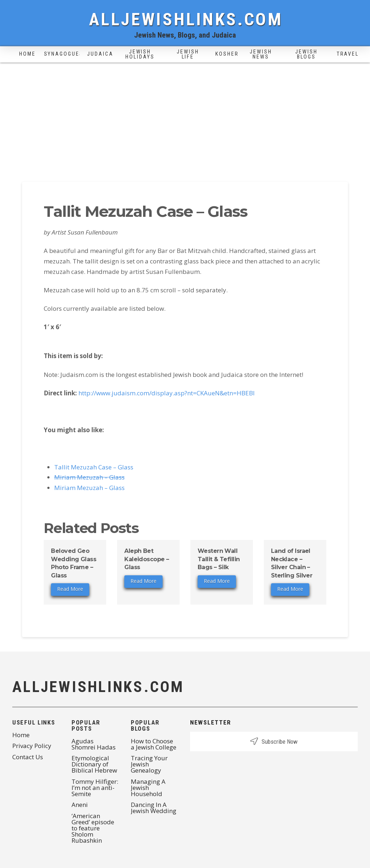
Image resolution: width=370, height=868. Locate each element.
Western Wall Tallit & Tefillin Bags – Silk (219, 559)
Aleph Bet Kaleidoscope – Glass (147, 559)
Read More (70, 589)
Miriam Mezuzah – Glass (89, 477)
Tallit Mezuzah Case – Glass (94, 467)
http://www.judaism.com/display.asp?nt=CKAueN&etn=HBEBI (167, 393)
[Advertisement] (185, 117)
